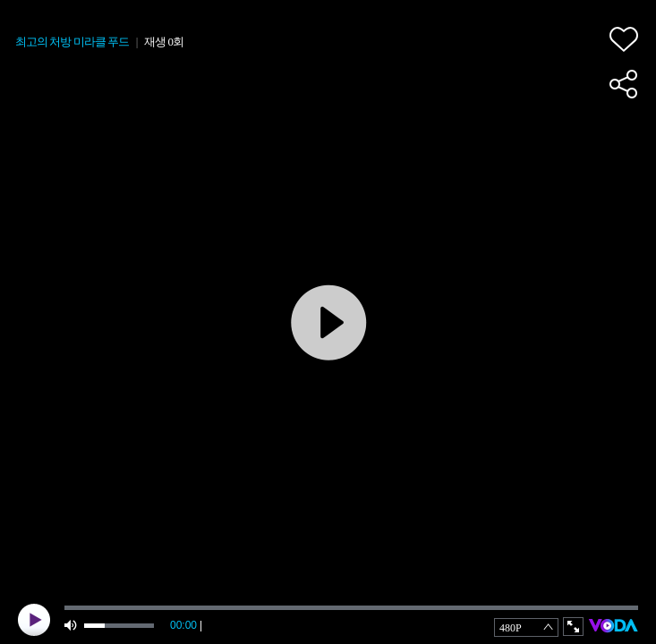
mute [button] (72, 626)
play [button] (34, 620)
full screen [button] (573, 627)
